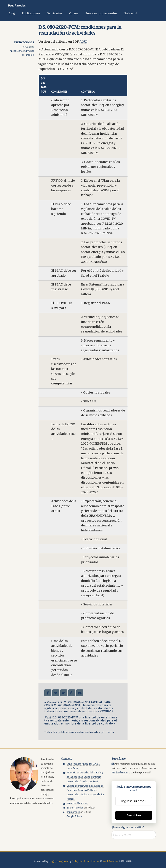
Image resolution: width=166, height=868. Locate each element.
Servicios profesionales (101, 13)
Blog (12, 13)
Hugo (52, 861)
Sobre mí (131, 13)
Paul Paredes (17, 6)
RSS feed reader (120, 772)
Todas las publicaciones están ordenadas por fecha (79, 732)
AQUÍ (83, 42)
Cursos (74, 13)
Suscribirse (134, 815)
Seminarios (55, 13)
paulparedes (73, 812)
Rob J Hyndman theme (85, 861)
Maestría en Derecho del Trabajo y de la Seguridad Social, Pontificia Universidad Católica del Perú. (85, 777)
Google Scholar (75, 816)
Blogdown (63, 861)
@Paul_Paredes (75, 807)
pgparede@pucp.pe (77, 803)
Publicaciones (31, 13)
